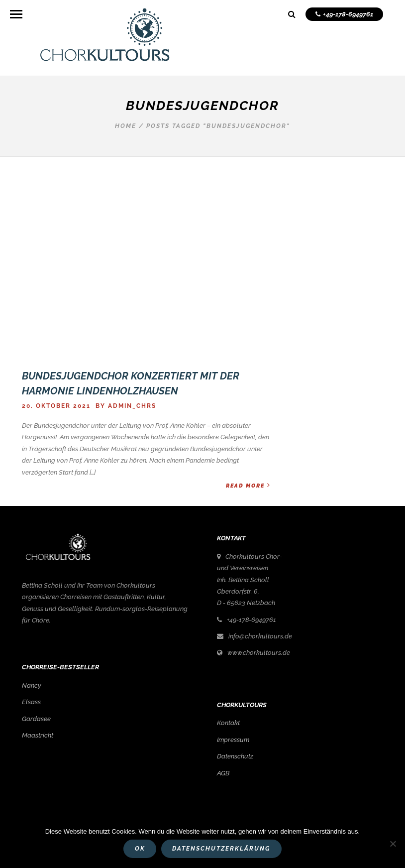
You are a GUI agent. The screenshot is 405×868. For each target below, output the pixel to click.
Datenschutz (235, 756)
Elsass (31, 702)
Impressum (233, 740)
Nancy (32, 685)
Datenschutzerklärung (221, 849)
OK (140, 849)
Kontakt (228, 723)
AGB (223, 773)
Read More (248, 485)
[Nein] (393, 844)
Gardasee (36, 719)
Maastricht (38, 735)
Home (126, 126)
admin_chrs (132, 406)
